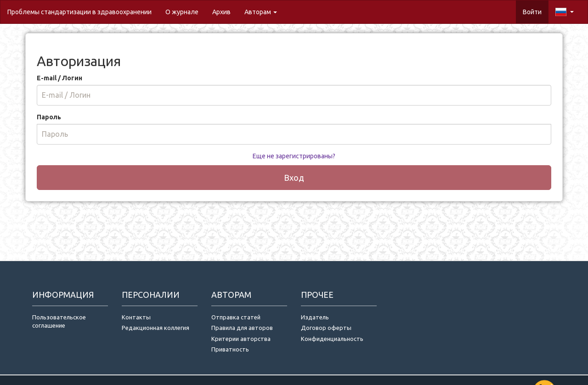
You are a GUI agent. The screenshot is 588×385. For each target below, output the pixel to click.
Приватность (232, 349)
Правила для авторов (242, 328)
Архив (221, 12)
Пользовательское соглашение (59, 321)
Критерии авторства (241, 339)
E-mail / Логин (59, 78)
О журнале (185, 11)
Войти (532, 12)
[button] (565, 12)
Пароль (49, 117)
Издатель (315, 317)
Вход (294, 178)
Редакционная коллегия (155, 328)
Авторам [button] (261, 12)
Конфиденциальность (332, 339)
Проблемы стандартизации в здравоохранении (79, 12)
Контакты (136, 317)
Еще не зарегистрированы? (294, 156)
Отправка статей (236, 317)
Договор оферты (326, 328)
